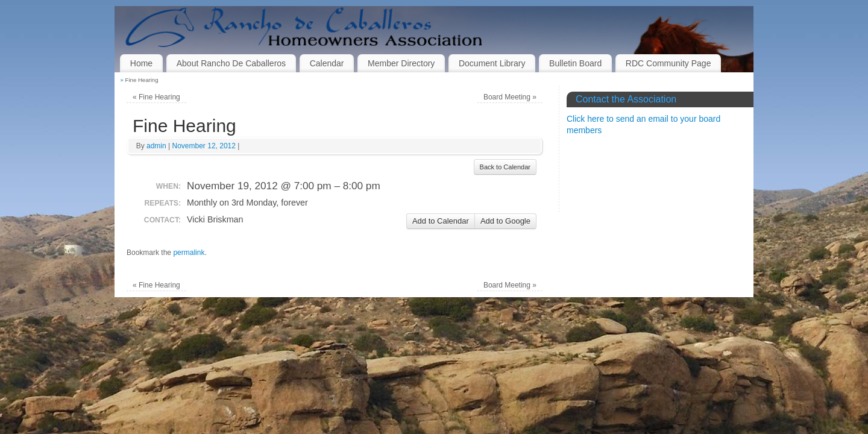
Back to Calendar (505, 167)
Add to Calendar (441, 221)
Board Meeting (510, 97)
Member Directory (401, 63)
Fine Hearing (156, 97)
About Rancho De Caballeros (231, 63)
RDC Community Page (668, 63)
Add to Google (505, 221)
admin (156, 146)
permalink (189, 253)
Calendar (327, 63)
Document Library (492, 63)
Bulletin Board (575, 63)
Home (141, 63)
